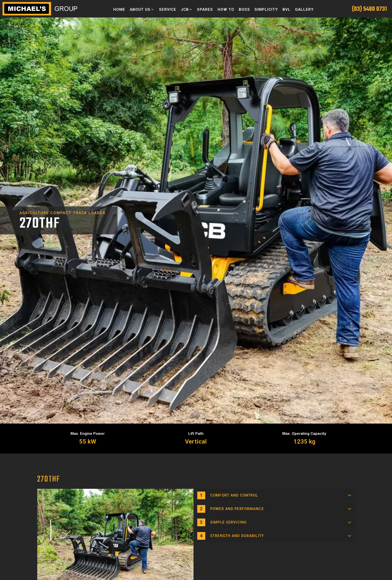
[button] (142, 9)
